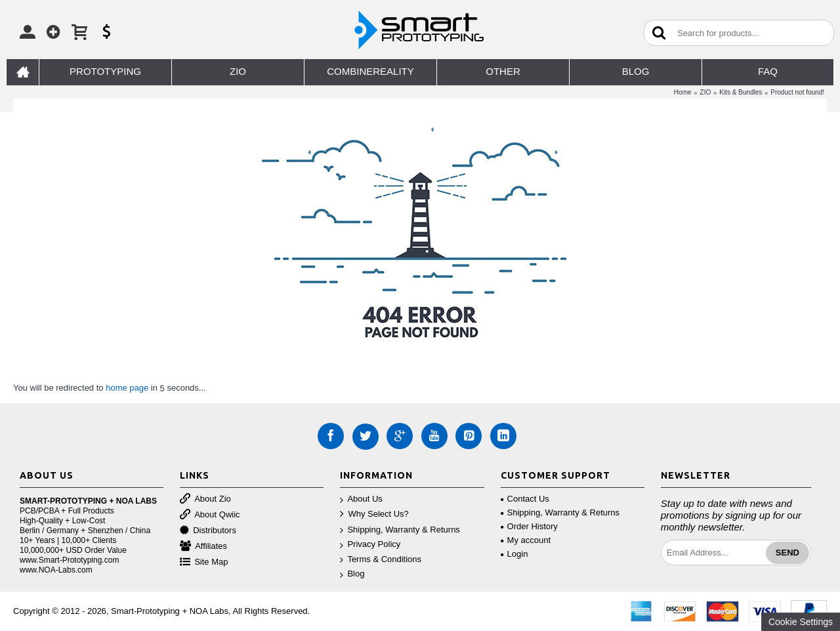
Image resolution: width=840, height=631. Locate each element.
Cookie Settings (801, 622)
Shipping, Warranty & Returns (400, 530)
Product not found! (797, 92)
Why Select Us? (374, 514)
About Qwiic (210, 515)
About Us (361, 499)
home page (127, 388)
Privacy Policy (370, 545)
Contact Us (525, 499)
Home (683, 92)
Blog (352, 574)
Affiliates (203, 547)
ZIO (706, 92)
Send (787, 553)
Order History (529, 526)
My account (526, 540)
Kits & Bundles (741, 92)
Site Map (204, 562)
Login (514, 554)
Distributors (208, 531)
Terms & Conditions (381, 560)
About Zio (205, 499)
